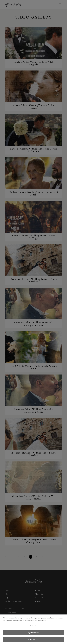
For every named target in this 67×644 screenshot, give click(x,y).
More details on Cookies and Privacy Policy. (31, 620)
